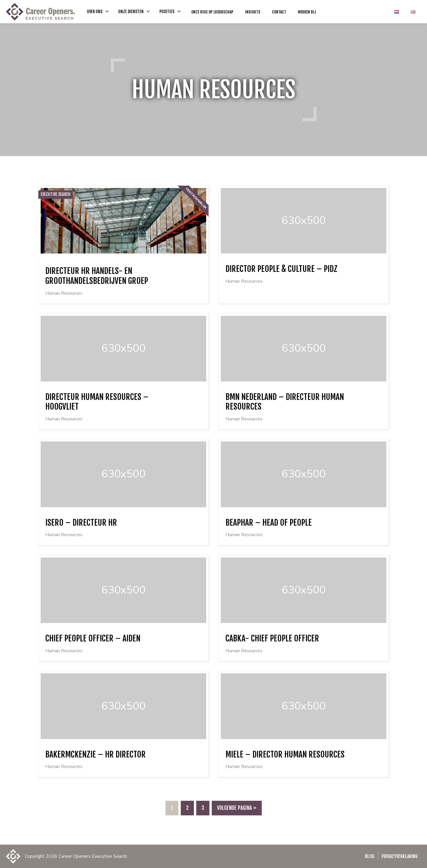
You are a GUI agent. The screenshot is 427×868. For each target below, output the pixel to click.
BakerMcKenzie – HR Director (95, 754)
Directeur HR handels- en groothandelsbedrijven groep (97, 276)
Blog (370, 856)
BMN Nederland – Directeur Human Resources (285, 402)
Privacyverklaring (400, 856)
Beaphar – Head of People (269, 523)
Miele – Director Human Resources (285, 754)
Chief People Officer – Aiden (93, 638)
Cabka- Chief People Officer (272, 638)
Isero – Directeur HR (81, 523)
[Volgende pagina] (237, 808)
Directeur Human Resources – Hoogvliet (97, 402)
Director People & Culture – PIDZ (281, 269)
